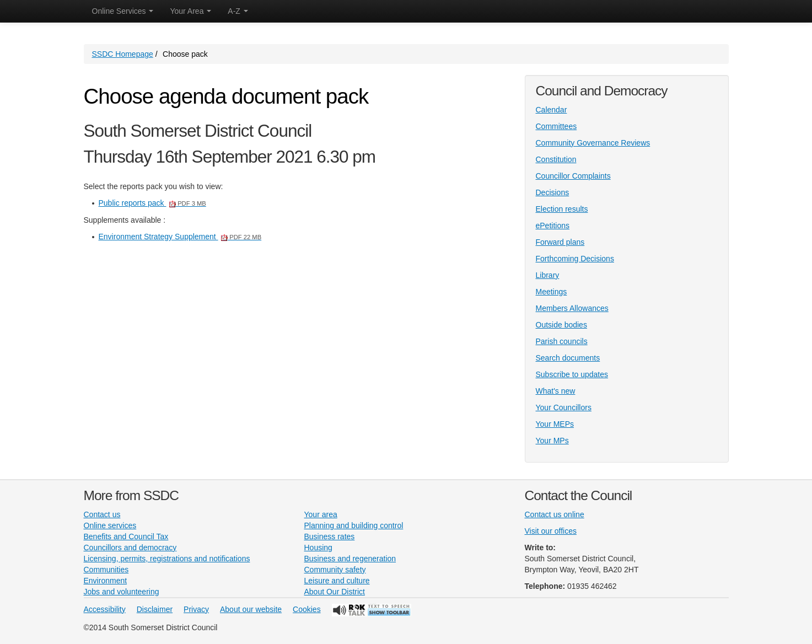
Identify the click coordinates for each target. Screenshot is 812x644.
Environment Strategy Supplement (180, 237)
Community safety (335, 570)
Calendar (552, 110)
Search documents (568, 358)
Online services (110, 525)
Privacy (196, 609)
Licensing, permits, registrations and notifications (167, 559)
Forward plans (560, 242)
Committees (556, 126)
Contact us (102, 514)
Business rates (330, 536)
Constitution (556, 159)
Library (548, 275)
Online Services (123, 11)
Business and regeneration (350, 559)
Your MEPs (555, 424)
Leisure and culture (337, 581)
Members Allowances (572, 308)
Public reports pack (152, 203)
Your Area (190, 11)
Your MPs (552, 441)
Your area (321, 514)
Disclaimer (155, 609)
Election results (562, 209)
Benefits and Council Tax (126, 536)
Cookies (307, 609)
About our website (251, 609)
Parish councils (562, 341)
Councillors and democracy (130, 548)
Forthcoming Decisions (575, 259)
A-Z (238, 11)
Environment (106, 581)
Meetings (552, 292)
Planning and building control (354, 525)
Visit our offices (551, 531)
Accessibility (105, 609)
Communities (106, 570)
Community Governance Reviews (593, 143)
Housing (318, 548)
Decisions (553, 192)
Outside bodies (561, 325)
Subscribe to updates (572, 374)
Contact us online (555, 514)
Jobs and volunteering (122, 592)
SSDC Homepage (123, 54)
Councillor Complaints (573, 176)
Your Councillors (564, 407)
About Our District (335, 592)
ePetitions (553, 226)
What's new (556, 391)
